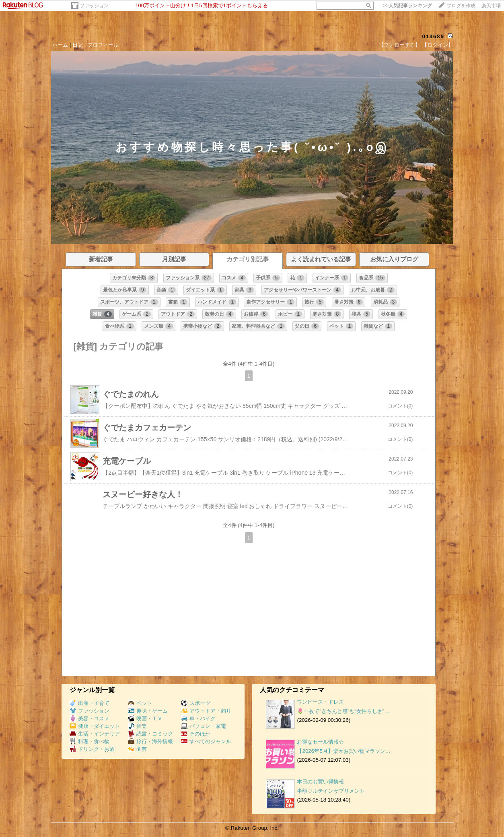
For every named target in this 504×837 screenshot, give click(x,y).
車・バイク (198, 718)
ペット (140, 703)
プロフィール (103, 45)
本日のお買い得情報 (320, 782)
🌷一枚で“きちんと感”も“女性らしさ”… (343, 711)
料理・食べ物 (89, 741)
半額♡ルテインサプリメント (331, 791)
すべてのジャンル (206, 741)
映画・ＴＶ (145, 718)
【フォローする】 (399, 45)
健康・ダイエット (95, 726)
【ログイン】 (438, 45)
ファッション (94, 6)
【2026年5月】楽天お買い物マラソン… (344, 751)
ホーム (60, 45)
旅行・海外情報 (150, 741)
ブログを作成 (461, 6)
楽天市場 (491, 6)
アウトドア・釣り (206, 711)
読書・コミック (150, 734)
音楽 (137, 726)
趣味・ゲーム (148, 711)
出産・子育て (89, 703)
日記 (78, 45)
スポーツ (196, 703)
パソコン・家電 (204, 726)
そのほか (196, 734)
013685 (433, 36)
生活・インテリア (95, 734)
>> (407, 6)
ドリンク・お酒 (92, 749)
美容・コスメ (89, 718)
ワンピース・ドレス (320, 702)
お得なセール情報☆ (320, 742)
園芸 (137, 749)
